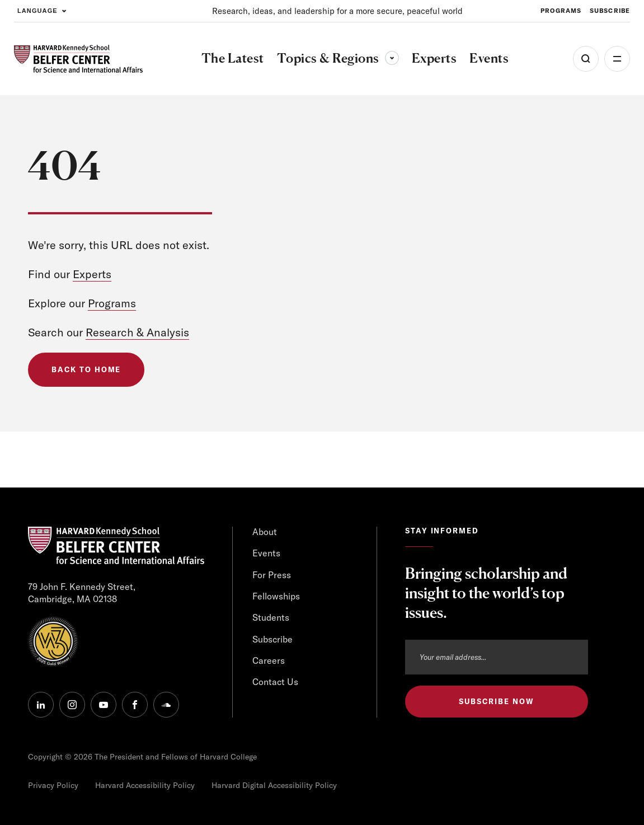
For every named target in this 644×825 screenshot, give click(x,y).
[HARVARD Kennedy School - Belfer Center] (78, 58)
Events (266, 553)
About (265, 532)
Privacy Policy (53, 785)
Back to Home (86, 369)
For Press (272, 575)
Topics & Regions (338, 58)
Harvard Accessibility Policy (145, 785)
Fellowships (276, 596)
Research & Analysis (137, 332)
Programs (112, 303)
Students (271, 617)
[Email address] (497, 657)
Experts (92, 274)
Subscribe (272, 639)
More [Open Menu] (617, 59)
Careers (269, 660)
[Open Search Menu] (586, 59)
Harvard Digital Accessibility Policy (274, 785)
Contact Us (275, 682)
